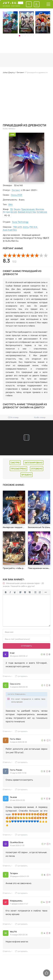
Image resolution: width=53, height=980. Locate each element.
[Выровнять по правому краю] (30, 592)
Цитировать (21, 676)
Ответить (8, 676)
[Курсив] (10, 592)
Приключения (28, 209)
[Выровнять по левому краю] (20, 592)
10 (46, 255)
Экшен (17, 209)
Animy (26, 227)
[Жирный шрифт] (6, 592)
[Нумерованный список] (40, 592)
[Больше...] (46, 592)
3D (11, 209)
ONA (12, 135)
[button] (20, 36)
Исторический (10, 212)
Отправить (27, 646)
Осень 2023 (17, 195)
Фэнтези (40, 209)
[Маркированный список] (35, 592)
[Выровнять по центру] (25, 592)
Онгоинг (16, 190)
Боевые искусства (27, 212)
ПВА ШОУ (17, 227)
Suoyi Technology (20, 222)
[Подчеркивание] (15, 592)
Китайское (42, 212)
